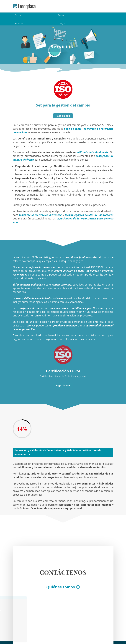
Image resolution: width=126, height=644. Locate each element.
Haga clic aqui (63, 116)
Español (19, 24)
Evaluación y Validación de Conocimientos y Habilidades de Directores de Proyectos (58, 452)
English (62, 15)
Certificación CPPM (63, 371)
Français (62, 24)
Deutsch (19, 15)
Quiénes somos (61, 589)
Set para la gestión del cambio (63, 105)
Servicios (62, 46)
